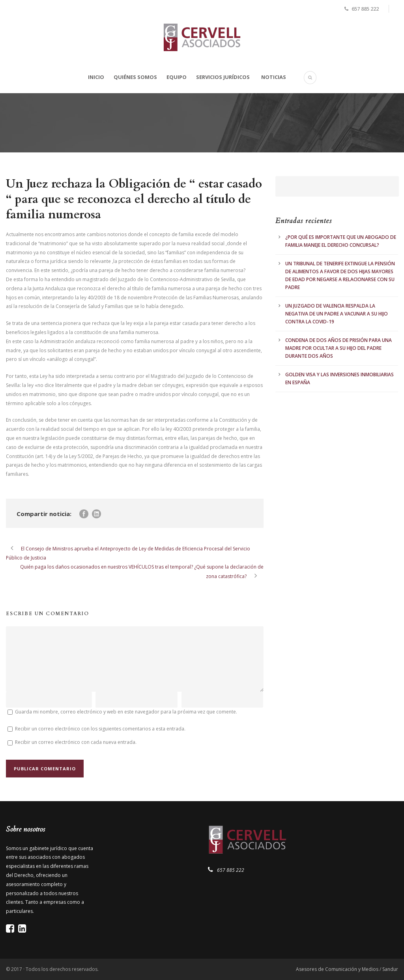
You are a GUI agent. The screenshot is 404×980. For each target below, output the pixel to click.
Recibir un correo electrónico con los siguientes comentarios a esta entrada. (100, 729)
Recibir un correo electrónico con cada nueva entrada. (76, 742)
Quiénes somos (135, 77)
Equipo (177, 77)
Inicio (96, 77)
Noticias (274, 77)
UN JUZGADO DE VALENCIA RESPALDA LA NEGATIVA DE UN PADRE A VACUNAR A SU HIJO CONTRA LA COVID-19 (337, 314)
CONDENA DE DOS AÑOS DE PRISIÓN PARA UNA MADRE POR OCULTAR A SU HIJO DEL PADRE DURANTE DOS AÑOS (339, 348)
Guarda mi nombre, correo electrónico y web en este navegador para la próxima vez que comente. (126, 712)
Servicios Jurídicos (223, 77)
